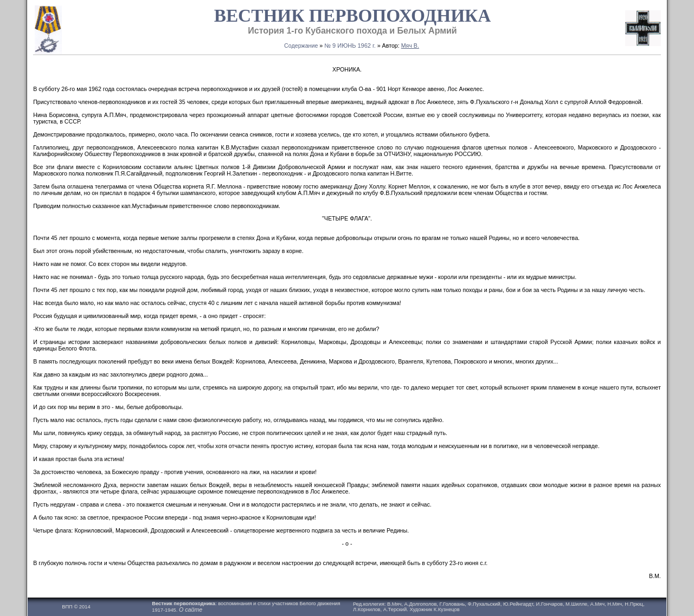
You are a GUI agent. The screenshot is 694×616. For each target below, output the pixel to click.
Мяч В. (410, 46)
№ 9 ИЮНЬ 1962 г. (350, 46)
